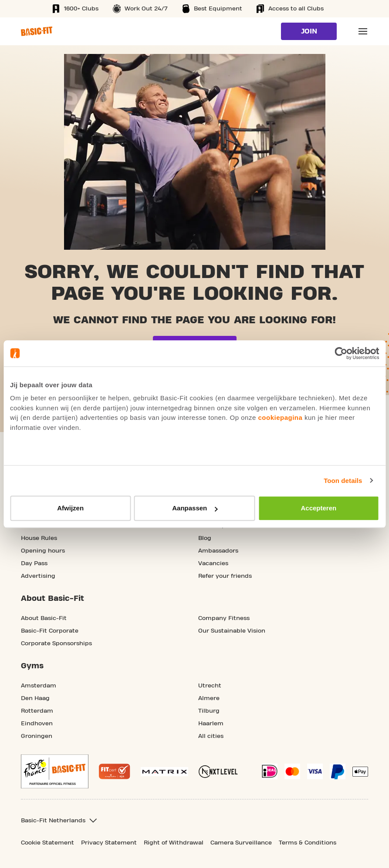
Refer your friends (225, 576)
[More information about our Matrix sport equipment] (164, 772)
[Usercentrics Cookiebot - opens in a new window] (341, 353)
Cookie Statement (47, 843)
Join (309, 31)
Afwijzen (70, 508)
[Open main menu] (363, 31)
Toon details (343, 481)
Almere (209, 698)
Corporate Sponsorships (56, 643)
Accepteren (318, 508)
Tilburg (209, 711)
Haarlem (211, 724)
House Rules (39, 538)
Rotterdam (37, 711)
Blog (205, 538)
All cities (211, 736)
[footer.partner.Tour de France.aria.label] (55, 771)
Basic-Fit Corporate (50, 631)
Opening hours (43, 551)
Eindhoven (37, 724)
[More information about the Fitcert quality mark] (115, 771)
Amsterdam (39, 686)
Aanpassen (195, 508)
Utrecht (210, 686)
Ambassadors (218, 551)
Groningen (37, 736)
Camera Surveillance (241, 843)
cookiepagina (280, 417)
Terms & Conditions (308, 843)
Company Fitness (224, 618)
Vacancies (213, 563)
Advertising (38, 576)
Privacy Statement (109, 843)
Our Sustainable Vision (232, 631)
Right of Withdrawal (174, 843)
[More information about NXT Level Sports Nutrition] (218, 772)
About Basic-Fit (44, 618)
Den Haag (35, 698)
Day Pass (34, 563)
